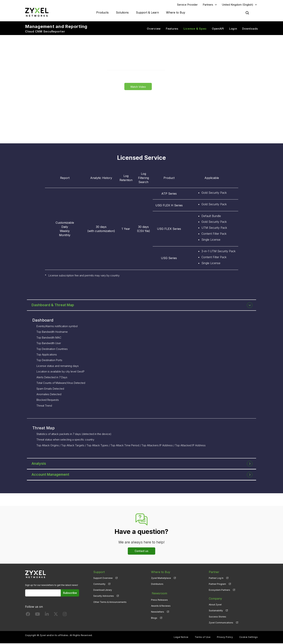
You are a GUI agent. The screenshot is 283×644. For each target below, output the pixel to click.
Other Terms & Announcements (110, 603)
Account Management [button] (52, 475)
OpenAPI (218, 29)
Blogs (154, 617)
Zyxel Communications (221, 623)
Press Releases (159, 599)
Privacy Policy (225, 638)
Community (99, 585)
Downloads (250, 29)
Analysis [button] (40, 464)
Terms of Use (203, 638)
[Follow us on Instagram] (65, 616)
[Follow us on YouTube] (37, 616)
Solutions (122, 13)
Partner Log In (216, 579)
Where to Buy (176, 13)
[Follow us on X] (56, 616)
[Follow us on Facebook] (28, 616)
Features (172, 29)
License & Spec (195, 29)
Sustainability (216, 611)
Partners (208, 5)
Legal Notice (181, 638)
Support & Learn (147, 13)
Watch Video (138, 87)
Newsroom (159, 593)
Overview (154, 29)
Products (102, 13)
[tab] (141, 306)
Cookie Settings (249, 638)
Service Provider (187, 5)
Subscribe (70, 594)
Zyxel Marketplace (161, 579)
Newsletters (158, 611)
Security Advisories (104, 597)
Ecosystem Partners (219, 591)
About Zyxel (215, 605)
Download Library (103, 591)
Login (233, 29)
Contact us (141, 552)
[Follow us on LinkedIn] (47, 616)
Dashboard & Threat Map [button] (54, 306)
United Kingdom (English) (238, 5)
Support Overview (103, 579)
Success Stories (217, 617)
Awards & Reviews (161, 605)
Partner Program (217, 585)
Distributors (157, 585)
